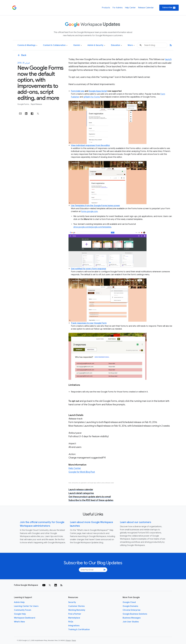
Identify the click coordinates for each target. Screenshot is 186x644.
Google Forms (23, 104)
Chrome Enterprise (132, 610)
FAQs (71, 622)
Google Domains (130, 606)
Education (116, 45)
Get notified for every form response (88, 269)
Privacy (68, 640)
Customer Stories (76, 606)
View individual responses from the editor (90, 145)
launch (168, 59)
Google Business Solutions (135, 614)
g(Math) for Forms (92, 97)
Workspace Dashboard (25, 618)
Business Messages (132, 618)
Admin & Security (96, 45)
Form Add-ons (78, 91)
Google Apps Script (98, 91)
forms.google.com (89, 211)
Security (72, 602)
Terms (74, 640)
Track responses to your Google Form (89, 323)
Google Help (20, 614)
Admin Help (19, 602)
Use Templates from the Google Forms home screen (95, 206)
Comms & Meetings (27, 45)
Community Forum (23, 610)
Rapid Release (36, 104)
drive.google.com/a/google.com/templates (92, 227)
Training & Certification (79, 630)
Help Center (130, 8)
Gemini (77, 45)
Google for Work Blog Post (82, 472)
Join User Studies (131, 622)
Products (106, 8)
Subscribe (169, 8)
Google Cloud (129, 602)
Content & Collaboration (55, 45)
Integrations (74, 626)
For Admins (118, 8)
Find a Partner (75, 614)
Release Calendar (146, 8)
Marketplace (74, 618)
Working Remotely (77, 610)
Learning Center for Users (26, 606)
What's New (19, 622)
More (131, 45)
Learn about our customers (136, 522)
